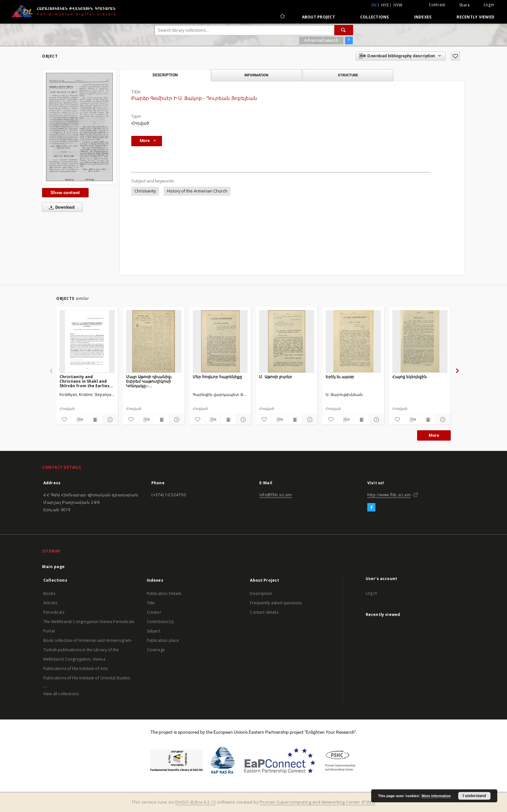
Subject (154, 631)
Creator (154, 612)
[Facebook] (371, 508)
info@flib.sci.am (276, 495)
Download (60, 207)
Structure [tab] (348, 75)
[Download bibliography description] (79, 420)
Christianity (145, 191)
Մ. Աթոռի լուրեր (275, 377)
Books (49, 593)
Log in (371, 593)
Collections (375, 17)
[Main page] (282, 17)
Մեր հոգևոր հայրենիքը (217, 377)
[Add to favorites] (455, 56)
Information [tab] (256, 75)
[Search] (344, 30)
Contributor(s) (160, 622)
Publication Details (164, 593)
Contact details (264, 612)
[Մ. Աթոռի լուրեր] (287, 341)
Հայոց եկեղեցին (410, 377)
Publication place (163, 640)
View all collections (61, 694)
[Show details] (109, 420)
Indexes (423, 17)
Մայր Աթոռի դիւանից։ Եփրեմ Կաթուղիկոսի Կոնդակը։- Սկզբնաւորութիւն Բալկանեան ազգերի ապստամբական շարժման (149, 381)
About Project (318, 17)
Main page (54, 567)
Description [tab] (165, 75)
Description (261, 593)
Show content (65, 192)
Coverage (156, 650)
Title (151, 603)
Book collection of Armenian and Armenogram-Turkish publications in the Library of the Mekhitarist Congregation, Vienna (88, 650)
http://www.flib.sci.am (389, 495)
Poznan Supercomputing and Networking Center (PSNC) (318, 802)
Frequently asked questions (276, 603)
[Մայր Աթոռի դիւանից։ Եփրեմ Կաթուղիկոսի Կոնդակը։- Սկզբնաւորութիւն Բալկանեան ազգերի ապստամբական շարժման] (154, 341)
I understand (474, 796)
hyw (398, 5)
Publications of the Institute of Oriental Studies (87, 678)
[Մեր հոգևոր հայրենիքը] (220, 341)
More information (436, 796)
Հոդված (140, 123)
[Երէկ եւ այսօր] (353, 341)
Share (464, 5)
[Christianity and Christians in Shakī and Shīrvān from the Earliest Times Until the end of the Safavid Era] (87, 341)
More (434, 435)
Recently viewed (475, 17)
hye (385, 5)
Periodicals (54, 612)
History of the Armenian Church (197, 191)
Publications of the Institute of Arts (76, 669)
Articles (50, 603)
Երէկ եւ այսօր (340, 377)
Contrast (437, 5)
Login (489, 5)
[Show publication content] (95, 420)
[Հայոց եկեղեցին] (420, 341)
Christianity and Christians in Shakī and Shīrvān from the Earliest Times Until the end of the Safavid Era (86, 381)
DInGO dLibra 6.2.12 (196, 802)
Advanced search (321, 40)
